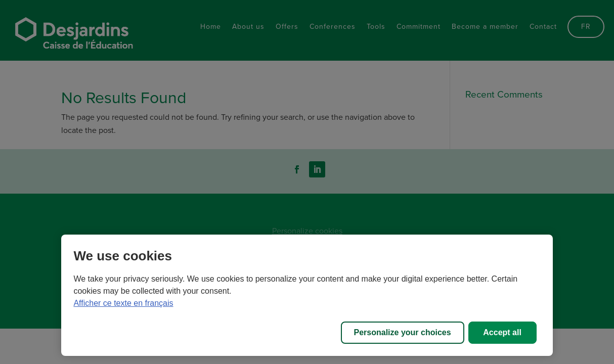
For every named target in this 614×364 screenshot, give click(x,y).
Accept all (502, 332)
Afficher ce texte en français (123, 303)
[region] (307, 295)
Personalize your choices (403, 332)
